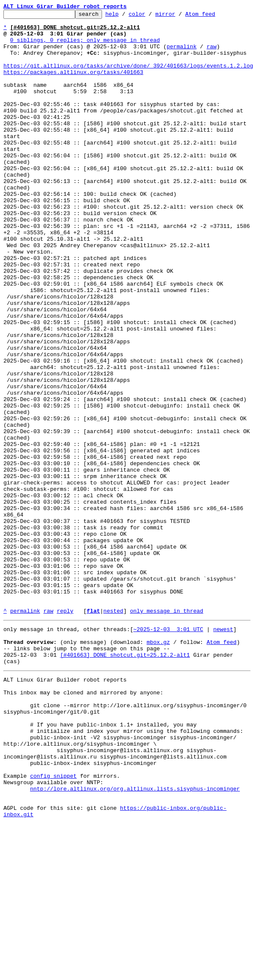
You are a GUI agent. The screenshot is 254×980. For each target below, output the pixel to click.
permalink (181, 54)
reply (65, 731)
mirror (179, 16)
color (150, 16)
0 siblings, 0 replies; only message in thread (85, 46)
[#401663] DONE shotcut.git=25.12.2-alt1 (125, 782)
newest (223, 751)
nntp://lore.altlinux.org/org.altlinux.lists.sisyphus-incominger (135, 940)
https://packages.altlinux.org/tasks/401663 (73, 85)
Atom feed (213, 16)
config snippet (53, 924)
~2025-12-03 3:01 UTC (168, 751)
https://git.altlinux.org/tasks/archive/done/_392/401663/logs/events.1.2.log (128, 77)
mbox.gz (158, 766)
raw (212, 54)
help (125, 16)
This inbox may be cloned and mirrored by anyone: (83, 824)
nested (113, 731)
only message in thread (166, 731)
